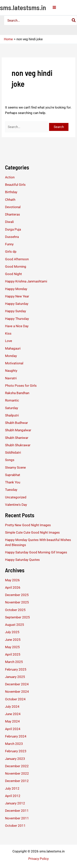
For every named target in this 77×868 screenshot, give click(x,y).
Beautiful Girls (15, 185)
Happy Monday (16, 289)
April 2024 (13, 729)
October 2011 (15, 826)
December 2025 (17, 595)
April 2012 (13, 796)
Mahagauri (13, 348)
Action (10, 177)
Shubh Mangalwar (18, 430)
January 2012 (15, 803)
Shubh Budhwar (16, 423)
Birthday (11, 192)
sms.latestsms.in (23, 7)
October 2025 (15, 610)
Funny (9, 244)
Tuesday (11, 490)
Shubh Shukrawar (18, 445)
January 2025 (15, 677)
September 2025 (17, 617)
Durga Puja (13, 229)
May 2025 (12, 647)
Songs (10, 460)
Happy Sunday (16, 311)
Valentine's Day (16, 505)
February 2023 (16, 751)
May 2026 (12, 580)
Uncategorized (16, 497)
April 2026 (13, 587)
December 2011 (17, 811)
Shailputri (12, 415)
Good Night (13, 274)
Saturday (12, 408)
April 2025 (13, 654)
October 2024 (15, 699)
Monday (11, 356)
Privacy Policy (38, 859)
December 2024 (17, 684)
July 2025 (12, 632)
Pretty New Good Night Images (28, 525)
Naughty (11, 371)
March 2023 (14, 744)
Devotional (13, 207)
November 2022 (17, 773)
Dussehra (12, 237)
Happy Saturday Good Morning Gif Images (36, 552)
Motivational (14, 363)
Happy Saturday (17, 304)
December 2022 (17, 766)
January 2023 (15, 759)
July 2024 (12, 707)
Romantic (12, 400)
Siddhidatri (13, 452)
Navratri (11, 378)
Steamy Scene (15, 467)
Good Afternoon (17, 259)
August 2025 (15, 625)
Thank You (13, 482)
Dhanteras (13, 214)
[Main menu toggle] (54, 7)
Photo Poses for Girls (21, 386)
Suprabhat (13, 475)
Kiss (8, 333)
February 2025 (16, 669)
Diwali (9, 222)
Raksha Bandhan (17, 393)
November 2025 (17, 602)
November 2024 (17, 692)
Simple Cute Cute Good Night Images (32, 532)
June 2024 (13, 714)
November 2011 (17, 818)
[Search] (74, 20)
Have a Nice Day (17, 326)
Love (9, 341)
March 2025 (14, 662)
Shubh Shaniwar (17, 438)
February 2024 (16, 736)
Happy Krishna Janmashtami (26, 281)
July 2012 (12, 788)
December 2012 (17, 781)
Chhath (10, 200)
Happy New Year (17, 296)
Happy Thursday (17, 319)
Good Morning (16, 267)
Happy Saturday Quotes (22, 560)
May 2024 (12, 721)
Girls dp (11, 252)
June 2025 (13, 640)
